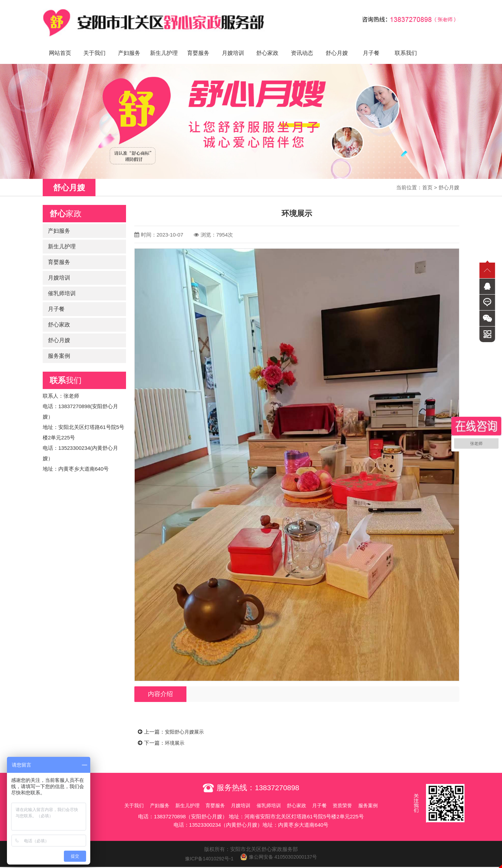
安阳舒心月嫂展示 (186, 724)
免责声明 (251, 864)
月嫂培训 (233, 45)
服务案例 (59, 348)
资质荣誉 (356, 798)
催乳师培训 (62, 286)
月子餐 (371, 45)
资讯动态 (302, 45)
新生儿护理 (164, 45)
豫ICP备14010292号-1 (207, 851)
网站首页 (60, 45)
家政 (66, 206)
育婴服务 (198, 45)
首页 (427, 180)
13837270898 (277, 780)
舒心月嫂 (337, 45)
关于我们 (94, 45)
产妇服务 (129, 45)
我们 (66, 373)
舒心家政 (267, 45)
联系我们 (406, 45)
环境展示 (175, 735)
